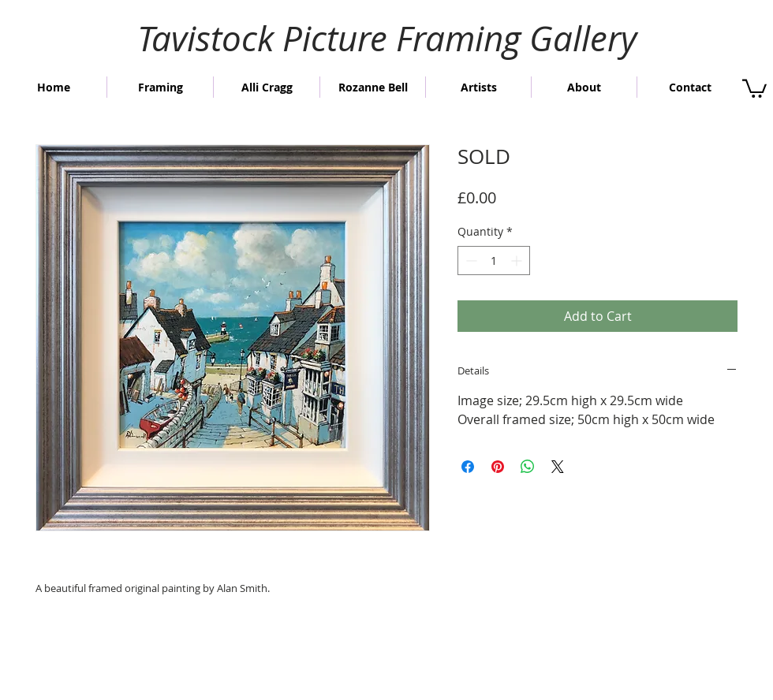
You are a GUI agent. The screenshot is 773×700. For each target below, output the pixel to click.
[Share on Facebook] (468, 467)
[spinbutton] (494, 261)
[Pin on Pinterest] (498, 467)
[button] (754, 87)
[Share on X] (558, 467)
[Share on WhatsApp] (528, 467)
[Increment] (518, 261)
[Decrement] (470, 261)
